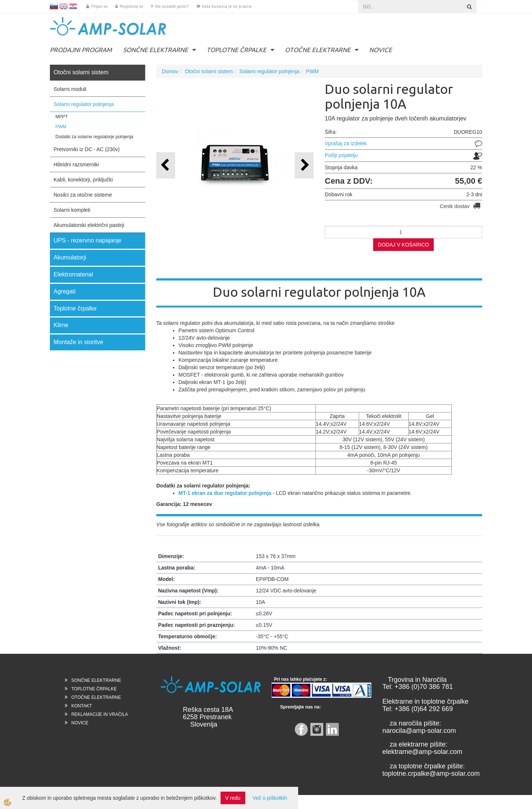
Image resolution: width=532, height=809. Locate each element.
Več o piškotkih (270, 798)
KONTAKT (82, 706)
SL (54, 6)
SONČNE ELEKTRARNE (156, 50)
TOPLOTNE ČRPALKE (236, 50)
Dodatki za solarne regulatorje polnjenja (94, 137)
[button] (304, 165)
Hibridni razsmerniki (76, 164)
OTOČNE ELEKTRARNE (318, 50)
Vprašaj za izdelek (346, 143)
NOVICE (381, 50)
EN (64, 6)
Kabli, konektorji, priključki (83, 180)
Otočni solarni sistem (209, 71)
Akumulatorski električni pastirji (89, 225)
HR (73, 6)
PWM (61, 127)
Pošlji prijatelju (341, 155)
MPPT (62, 117)
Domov (170, 71)
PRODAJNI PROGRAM (81, 50)
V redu (233, 798)
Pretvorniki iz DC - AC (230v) (87, 149)
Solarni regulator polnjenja (84, 104)
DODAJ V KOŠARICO (403, 245)
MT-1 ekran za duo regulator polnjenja (225, 493)
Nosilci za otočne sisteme (83, 195)
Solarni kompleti (72, 210)
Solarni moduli (70, 89)
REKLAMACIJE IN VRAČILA (100, 714)
